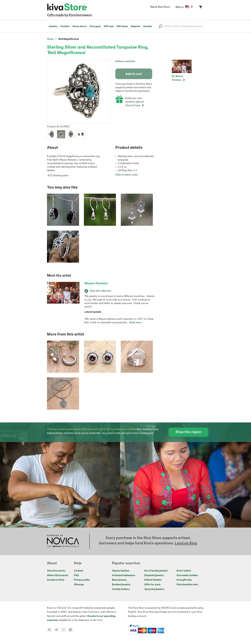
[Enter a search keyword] (180, 26)
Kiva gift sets (184, 580)
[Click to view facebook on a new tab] (71, 630)
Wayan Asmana (96, 283)
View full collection (98, 291)
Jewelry (53, 26)
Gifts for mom (152, 585)
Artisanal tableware (124, 575)
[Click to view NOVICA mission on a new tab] (63, 541)
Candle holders (121, 589)
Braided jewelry (121, 585)
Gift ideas (122, 26)
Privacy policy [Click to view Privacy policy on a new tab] (82, 580)
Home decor (80, 26)
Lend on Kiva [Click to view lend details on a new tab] (186, 543)
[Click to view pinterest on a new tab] (51, 630)
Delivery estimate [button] (125, 61)
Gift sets (109, 26)
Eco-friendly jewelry (156, 571)
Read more (136, 323)
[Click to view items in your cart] (200, 7)
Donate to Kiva (56, 580)
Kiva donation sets (187, 585)
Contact (79, 571)
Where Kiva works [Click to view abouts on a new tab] (58, 575)
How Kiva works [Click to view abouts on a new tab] (56, 571)
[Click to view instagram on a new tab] (65, 630)
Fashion (65, 26)
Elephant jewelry (154, 575)
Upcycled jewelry (154, 589)
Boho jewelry (119, 580)
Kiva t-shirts (184, 571)
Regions (136, 26)
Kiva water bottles (187, 575)
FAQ (76, 575)
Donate (148, 26)
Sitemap (79, 585)
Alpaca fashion (121, 571)
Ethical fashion (153, 580)
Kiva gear (95, 26)
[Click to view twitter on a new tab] (58, 630)
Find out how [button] (135, 106)
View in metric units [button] (127, 175)
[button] (160, 27)
